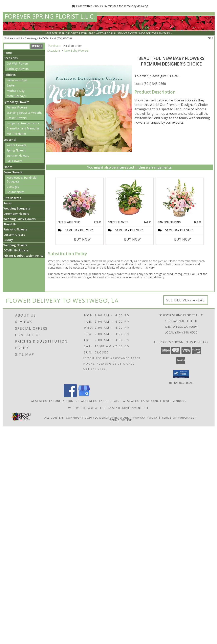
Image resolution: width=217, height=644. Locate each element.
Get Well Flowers (18, 63)
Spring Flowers (16, 150)
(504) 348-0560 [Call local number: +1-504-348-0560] (64, 38)
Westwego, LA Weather (86, 408)
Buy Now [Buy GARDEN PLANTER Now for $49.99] (133, 239)
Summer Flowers (18, 156)
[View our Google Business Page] (84, 396)
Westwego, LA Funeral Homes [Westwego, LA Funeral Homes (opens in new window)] (54, 401)
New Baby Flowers (76, 51)
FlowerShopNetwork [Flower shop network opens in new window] (111, 418)
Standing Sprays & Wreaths (24, 113)
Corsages (13, 187)
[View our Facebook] (70, 396)
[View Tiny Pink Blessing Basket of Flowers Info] (180, 199)
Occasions (10, 58)
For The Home (16, 134)
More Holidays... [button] (17, 96)
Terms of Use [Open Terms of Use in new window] (121, 420)
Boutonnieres (16, 192)
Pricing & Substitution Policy (23, 256)
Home (8, 53)
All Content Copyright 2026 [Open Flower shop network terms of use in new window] (68, 418)
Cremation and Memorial (23, 128)
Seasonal (10, 140)
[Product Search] (17, 46)
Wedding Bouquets (17, 208)
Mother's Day (16, 91)
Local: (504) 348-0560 (150, 84)
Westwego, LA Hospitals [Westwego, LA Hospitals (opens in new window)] (100, 401)
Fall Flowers (14, 161)
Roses (7, 203)
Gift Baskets (12, 198)
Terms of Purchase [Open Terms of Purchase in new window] (178, 418)
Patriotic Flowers (15, 229)
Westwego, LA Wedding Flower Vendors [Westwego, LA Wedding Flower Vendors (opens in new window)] (155, 401)
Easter (11, 85)
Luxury (8, 240)
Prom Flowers (13, 172)
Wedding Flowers (15, 245)
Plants (8, 167)
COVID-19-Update (16, 250)
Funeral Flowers (17, 107)
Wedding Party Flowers (19, 219)
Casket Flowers (17, 118)
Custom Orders (14, 235)
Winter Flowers (16, 145)
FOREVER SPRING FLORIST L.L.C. (50, 16)
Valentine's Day (17, 80)
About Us (10, 224)
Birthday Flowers (18, 69)
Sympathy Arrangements (23, 123)
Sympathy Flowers (16, 102)
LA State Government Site (128, 408)
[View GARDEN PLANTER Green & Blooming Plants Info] (129, 199)
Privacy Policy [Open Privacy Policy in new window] (145, 418)
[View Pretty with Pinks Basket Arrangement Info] (79, 199)
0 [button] (211, 38)
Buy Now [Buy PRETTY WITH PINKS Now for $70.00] (82, 239)
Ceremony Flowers (16, 214)
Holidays (9, 75)
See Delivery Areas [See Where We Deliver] (186, 300)
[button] (181, 374)
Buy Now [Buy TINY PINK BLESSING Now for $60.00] (183, 239)
